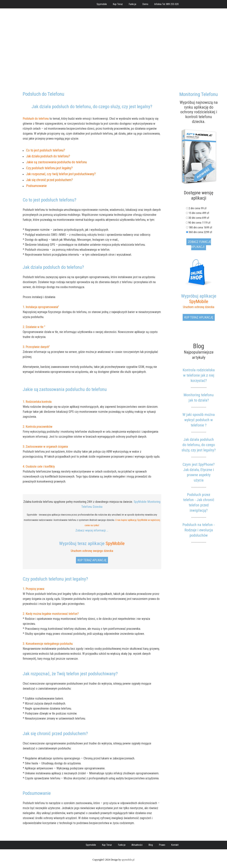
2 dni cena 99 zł (200, 208)
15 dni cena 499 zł (200, 213)
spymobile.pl (128, 860)
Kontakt (175, 845)
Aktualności (137, 845)
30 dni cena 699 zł (200, 218)
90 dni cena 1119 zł (200, 223)
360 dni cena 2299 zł (200, 232)
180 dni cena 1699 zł (200, 227)
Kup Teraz (118, 4)
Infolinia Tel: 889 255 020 (166, 4)
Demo (145, 4)
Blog (151, 845)
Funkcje (132, 4)
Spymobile (102, 4)
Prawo (162, 845)
